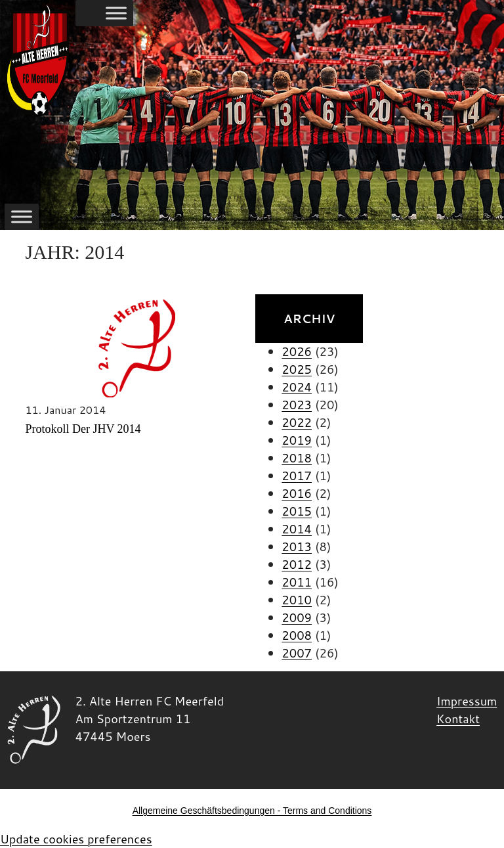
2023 (297, 405)
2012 (297, 564)
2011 (297, 582)
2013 (297, 547)
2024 (297, 387)
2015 (297, 511)
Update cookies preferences (76, 839)
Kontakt (458, 719)
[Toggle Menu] (116, 13)
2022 (297, 422)
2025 (297, 369)
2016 (297, 493)
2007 (297, 653)
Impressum (467, 701)
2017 (297, 476)
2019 (297, 440)
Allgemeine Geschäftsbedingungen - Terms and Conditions (252, 811)
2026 (297, 351)
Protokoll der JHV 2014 (83, 429)
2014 (297, 529)
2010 (297, 600)
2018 (297, 458)
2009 (297, 617)
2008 (297, 635)
